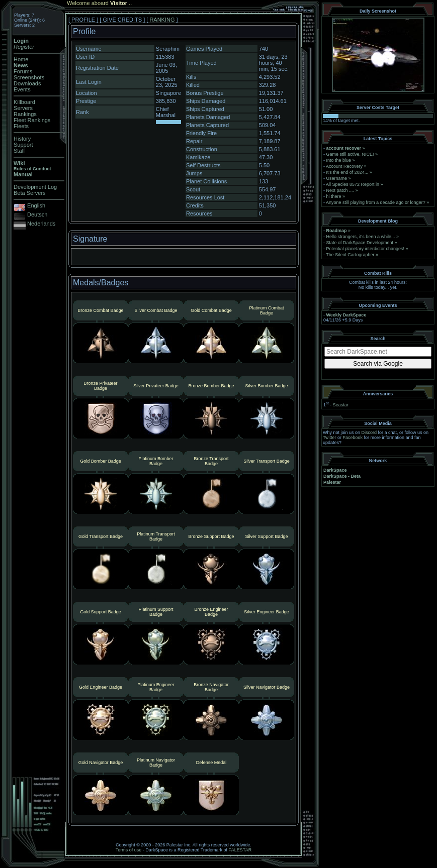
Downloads (27, 83)
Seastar (341, 405)
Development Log (35, 187)
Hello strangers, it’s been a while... (361, 237)
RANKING (162, 20)
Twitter (330, 438)
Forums (23, 71)
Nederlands (41, 224)
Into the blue (339, 160)
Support (23, 145)
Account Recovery (344, 166)
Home (21, 59)
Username (337, 178)
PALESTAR (240, 850)
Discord (369, 432)
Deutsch (37, 214)
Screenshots (29, 77)
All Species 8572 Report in (353, 184)
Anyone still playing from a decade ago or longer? (376, 202)
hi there (334, 196)
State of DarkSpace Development (360, 243)
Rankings (25, 114)
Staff (19, 151)
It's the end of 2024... (347, 172)
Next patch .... (340, 190)
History (22, 139)
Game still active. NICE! (351, 154)
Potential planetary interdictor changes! (366, 249)
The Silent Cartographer (350, 255)
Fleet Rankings (32, 120)
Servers (23, 108)
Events (22, 89)
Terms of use (129, 850)
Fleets (21, 126)
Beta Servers (30, 193)
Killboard (24, 102)
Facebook (353, 438)
